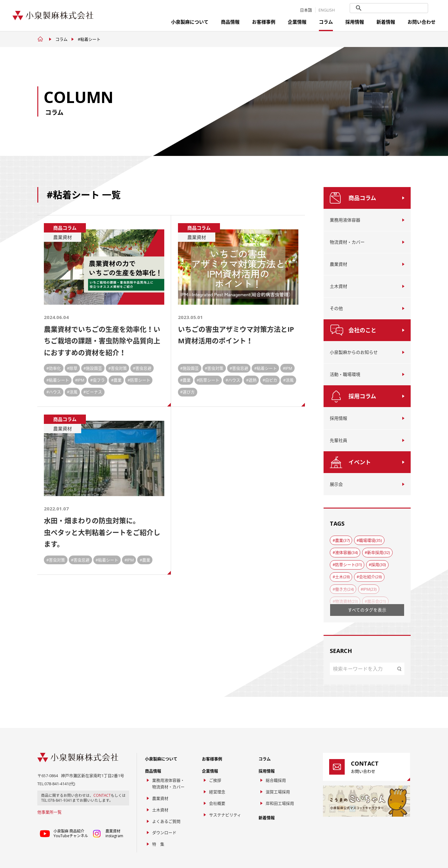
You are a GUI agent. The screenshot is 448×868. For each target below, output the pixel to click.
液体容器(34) (346, 552)
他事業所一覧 (49, 812)
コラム (326, 22)
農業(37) (342, 540)
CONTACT (102, 795)
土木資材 (338, 286)
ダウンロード (164, 833)
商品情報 (230, 22)
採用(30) (378, 565)
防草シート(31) (348, 565)
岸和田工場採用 (280, 803)
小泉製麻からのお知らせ (354, 352)
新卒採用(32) (378, 552)
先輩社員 (338, 440)
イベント (360, 462)
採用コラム (362, 396)
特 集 (158, 844)
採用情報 (355, 22)
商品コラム (362, 198)
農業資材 (338, 264)
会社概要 (217, 803)
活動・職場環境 (345, 374)
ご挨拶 (215, 780)
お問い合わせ (422, 22)
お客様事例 (264, 22)
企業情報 (297, 22)
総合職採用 (276, 780)
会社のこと (362, 330)
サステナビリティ (225, 815)
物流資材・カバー (347, 242)
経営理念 (217, 792)
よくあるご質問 (166, 821)
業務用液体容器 (345, 220)
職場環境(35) (370, 540)
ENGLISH (327, 10)
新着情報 (386, 22)
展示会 (336, 484)
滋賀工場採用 (278, 792)
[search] (390, 8)
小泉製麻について (190, 22)
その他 (336, 308)
